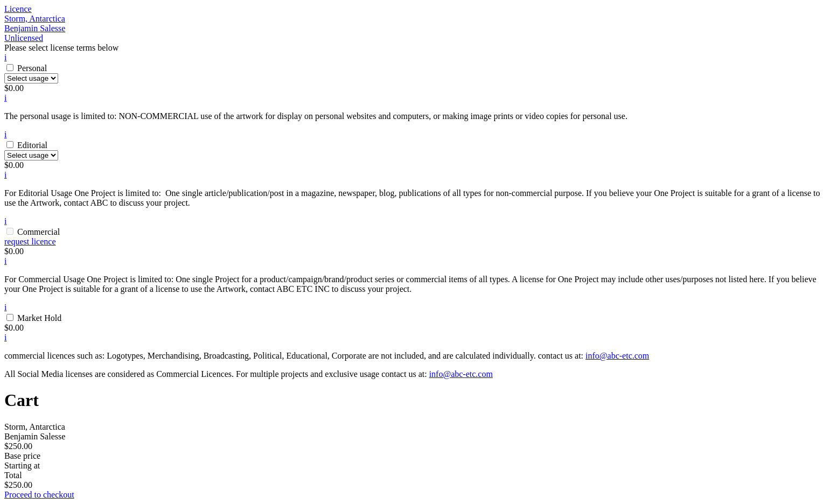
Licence (18, 9)
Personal (32, 68)
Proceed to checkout (39, 495)
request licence (30, 241)
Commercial (39, 232)
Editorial (32, 145)
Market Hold (39, 318)
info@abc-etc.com (617, 356)
